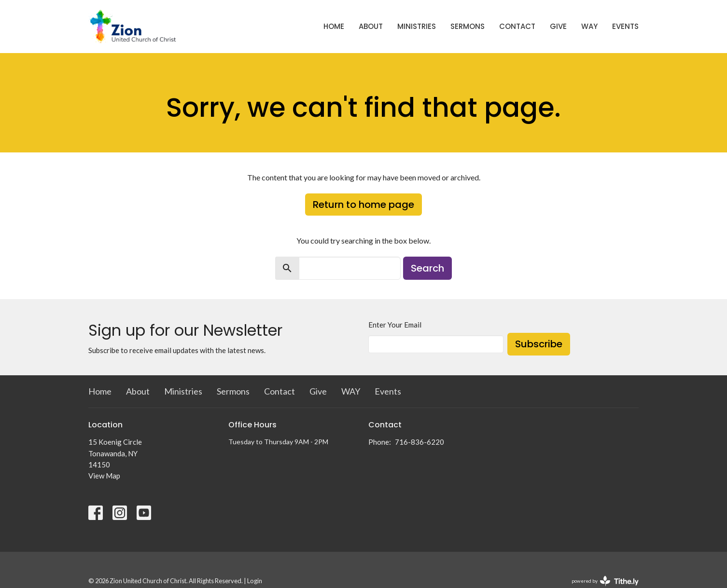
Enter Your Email (395, 325)
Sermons (468, 26)
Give (558, 26)
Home (334, 26)
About (371, 26)
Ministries (417, 26)
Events (625, 26)
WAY (589, 26)
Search (427, 268)
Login (255, 581)
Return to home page (363, 205)
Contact (517, 26)
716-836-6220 (419, 442)
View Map (104, 476)
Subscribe (539, 344)
